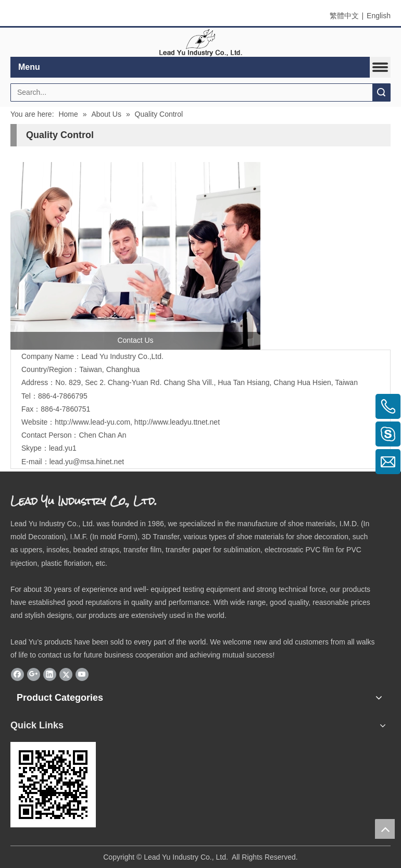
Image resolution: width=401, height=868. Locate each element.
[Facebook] (17, 674)
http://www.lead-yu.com (92, 422)
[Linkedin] (50, 674)
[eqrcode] (53, 785)
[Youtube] (82, 674)
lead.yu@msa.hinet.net (87, 462)
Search (381, 92)
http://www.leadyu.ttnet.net (177, 422)
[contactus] (135, 256)
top (385, 829)
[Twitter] (66, 674)
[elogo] (200, 42)
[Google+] (34, 674)
